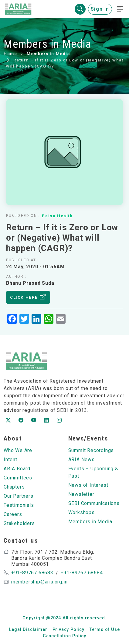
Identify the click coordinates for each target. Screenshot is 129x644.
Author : (16, 277)
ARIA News (81, 460)
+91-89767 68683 (32, 573)
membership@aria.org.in (39, 582)
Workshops (81, 512)
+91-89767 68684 (82, 573)
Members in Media (48, 54)
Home (10, 54)
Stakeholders (19, 523)
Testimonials (19, 505)
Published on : (23, 216)
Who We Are (18, 450)
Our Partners (19, 496)
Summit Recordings (91, 450)
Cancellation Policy (64, 636)
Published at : (22, 260)
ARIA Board (17, 469)
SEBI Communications (94, 503)
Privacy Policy (68, 630)
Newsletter (81, 494)
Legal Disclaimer (28, 630)
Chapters (14, 487)
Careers (13, 514)
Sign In (100, 9)
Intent (10, 460)
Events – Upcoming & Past (93, 472)
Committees (18, 478)
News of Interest (88, 485)
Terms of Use (105, 630)
